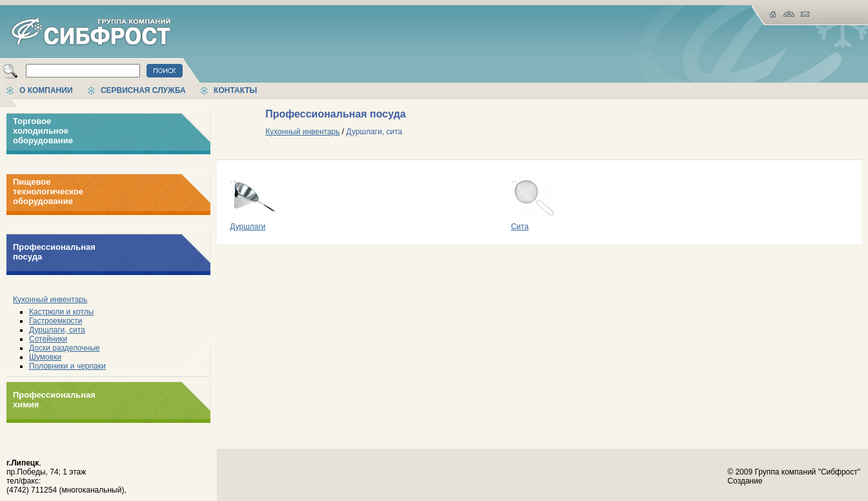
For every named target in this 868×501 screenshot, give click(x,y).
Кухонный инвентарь (50, 300)
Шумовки (45, 357)
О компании (46, 90)
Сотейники (48, 339)
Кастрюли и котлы (61, 312)
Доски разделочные (65, 348)
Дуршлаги (252, 223)
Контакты (235, 90)
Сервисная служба (143, 90)
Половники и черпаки (67, 366)
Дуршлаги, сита (57, 330)
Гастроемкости (56, 321)
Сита (534, 223)
